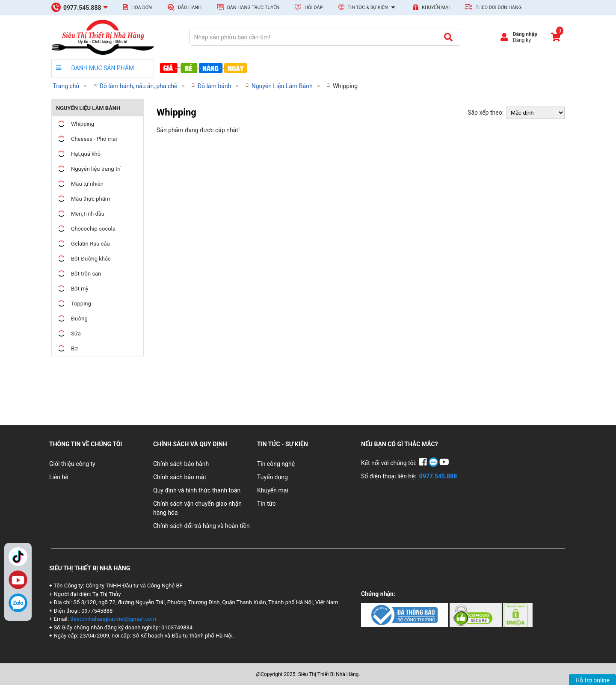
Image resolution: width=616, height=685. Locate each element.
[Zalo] (18, 603)
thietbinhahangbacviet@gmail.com (113, 619)
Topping (74, 304)
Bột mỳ (72, 289)
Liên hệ (59, 477)
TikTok (18, 557)
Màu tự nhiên (80, 184)
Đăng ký (522, 40)
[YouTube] (444, 463)
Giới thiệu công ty (72, 464)
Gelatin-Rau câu (83, 244)
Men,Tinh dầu (80, 214)
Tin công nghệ (276, 464)
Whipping (342, 86)
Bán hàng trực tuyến (248, 7)
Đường (72, 319)
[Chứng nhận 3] (518, 614)
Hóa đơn (138, 7)
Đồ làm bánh (211, 86)
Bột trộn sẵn (78, 274)
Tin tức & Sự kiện (368, 8)
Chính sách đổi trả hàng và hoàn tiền (201, 526)
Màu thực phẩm (83, 199)
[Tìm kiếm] (448, 37)
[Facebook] (424, 463)
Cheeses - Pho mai (86, 139)
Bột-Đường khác (83, 259)
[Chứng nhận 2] (476, 614)
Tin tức (267, 504)
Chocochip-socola (86, 229)
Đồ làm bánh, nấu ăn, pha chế (135, 86)
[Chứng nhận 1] (405, 614)
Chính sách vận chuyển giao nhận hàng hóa (197, 508)
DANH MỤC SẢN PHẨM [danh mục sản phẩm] (95, 68)
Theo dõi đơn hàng (493, 7)
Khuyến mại (431, 7)
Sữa (68, 334)
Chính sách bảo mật (180, 477)
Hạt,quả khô (78, 154)
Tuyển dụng (272, 477)
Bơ (67, 348)
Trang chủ (66, 86)
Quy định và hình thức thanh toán (197, 490)
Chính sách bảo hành (181, 464)
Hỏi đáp (309, 7)
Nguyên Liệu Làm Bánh (278, 86)
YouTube (18, 580)
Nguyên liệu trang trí (88, 169)
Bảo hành (184, 7)
